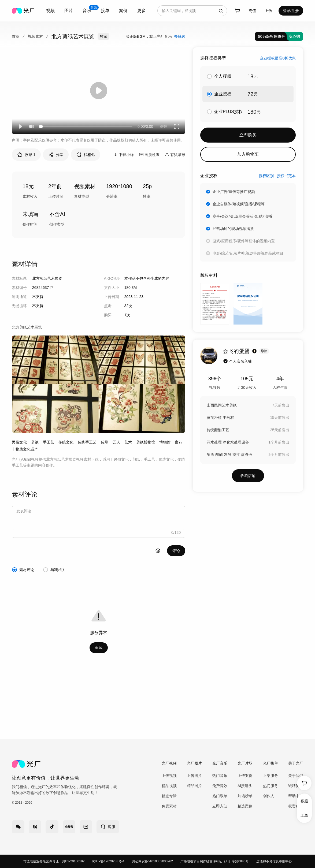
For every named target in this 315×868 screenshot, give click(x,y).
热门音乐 (220, 776)
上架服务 (270, 776)
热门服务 (270, 786)
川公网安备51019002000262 (152, 861)
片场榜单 (245, 796)
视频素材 (35, 36)
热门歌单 (220, 796)
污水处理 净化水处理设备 (228, 442)
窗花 (179, 442)
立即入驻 (220, 806)
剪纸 (35, 442)
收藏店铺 (248, 476)
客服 (304, 801)
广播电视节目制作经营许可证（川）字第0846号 (215, 861)
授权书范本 (286, 176)
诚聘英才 (296, 786)
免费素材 (169, 806)
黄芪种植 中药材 (220, 418)
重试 (99, 648)
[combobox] (50, 11)
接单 (105, 11)
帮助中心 (296, 796)
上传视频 (169, 776)
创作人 (269, 796)
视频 (50, 11)
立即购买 (248, 135)
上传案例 (245, 776)
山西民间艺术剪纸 (222, 405)
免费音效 (220, 786)
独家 (103, 36)
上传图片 (194, 776)
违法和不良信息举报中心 (274, 861)
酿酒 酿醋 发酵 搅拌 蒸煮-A (229, 455)
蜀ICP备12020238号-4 (108, 861)
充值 (252, 11)
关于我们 (296, 776)
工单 (304, 815)
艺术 (128, 442)
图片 (69, 11)
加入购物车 (248, 154)
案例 (123, 11)
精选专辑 (169, 796)
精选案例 (245, 806)
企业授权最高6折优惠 (278, 58)
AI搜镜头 (245, 786)
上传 (268, 11)
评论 (176, 551)
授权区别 (266, 176)
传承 (105, 442)
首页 (16, 36)
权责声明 (296, 806)
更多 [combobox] (142, 11)
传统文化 (66, 442)
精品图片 (194, 786)
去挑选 (180, 36)
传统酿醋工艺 (218, 430)
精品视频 (169, 786)
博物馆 (165, 442)
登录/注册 (291, 11)
